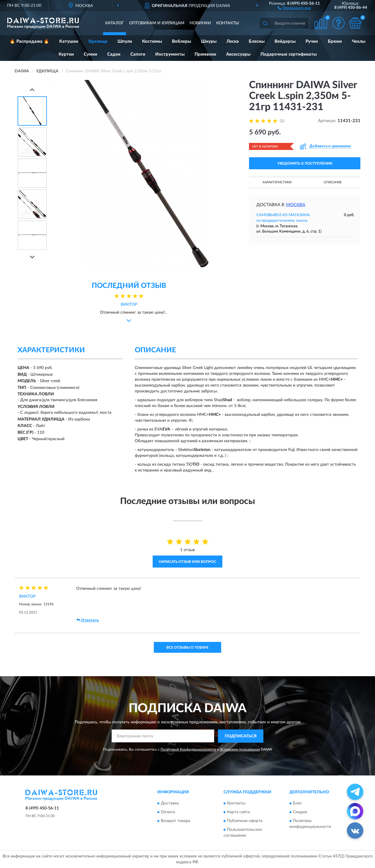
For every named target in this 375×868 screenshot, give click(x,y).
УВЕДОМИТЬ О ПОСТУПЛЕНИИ (305, 163)
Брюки (335, 41)
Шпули (125, 41)
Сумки (91, 54)
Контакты (228, 23)
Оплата (168, 812)
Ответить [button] (88, 620)
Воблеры (181, 41)
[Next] (32, 257)
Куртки (66, 54)
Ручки (312, 41)
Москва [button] (296, 205)
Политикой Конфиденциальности (188, 749)
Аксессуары (238, 54)
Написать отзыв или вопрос (187, 562)
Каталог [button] (115, 23)
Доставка (170, 804)
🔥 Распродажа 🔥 (29, 41)
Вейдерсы (285, 41)
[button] (294, 8)
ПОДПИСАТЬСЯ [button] (241, 736)
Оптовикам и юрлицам (157, 23)
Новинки (200, 23)
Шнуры (209, 41)
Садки (114, 54)
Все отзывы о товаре (187, 647)
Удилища (98, 41)
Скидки (300, 812)
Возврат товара (175, 821)
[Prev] (32, 89)
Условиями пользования (240, 749)
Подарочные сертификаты (289, 54)
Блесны (257, 41)
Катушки (69, 41)
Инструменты (170, 54)
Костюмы (152, 41)
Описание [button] (333, 182)
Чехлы (359, 41)
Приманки (205, 54)
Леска (233, 41)
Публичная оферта (245, 821)
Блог (298, 804)
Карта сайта (238, 812)
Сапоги (138, 54)
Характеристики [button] (277, 182)
